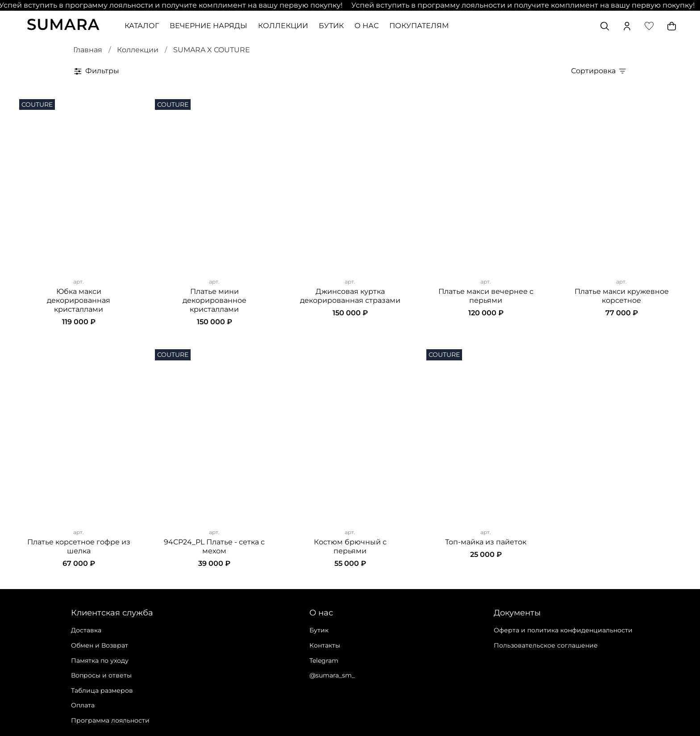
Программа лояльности (110, 720)
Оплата (83, 705)
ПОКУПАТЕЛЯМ (419, 26)
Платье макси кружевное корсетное (622, 296)
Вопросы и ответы (101, 675)
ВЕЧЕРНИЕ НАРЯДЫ (208, 26)
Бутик (319, 630)
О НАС (367, 26)
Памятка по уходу (100, 661)
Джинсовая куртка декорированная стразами (350, 296)
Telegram (324, 661)
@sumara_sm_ (332, 675)
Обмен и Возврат (100, 645)
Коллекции (138, 50)
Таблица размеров (102, 690)
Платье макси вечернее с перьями (486, 296)
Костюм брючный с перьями (350, 546)
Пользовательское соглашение (546, 645)
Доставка (86, 630)
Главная (88, 50)
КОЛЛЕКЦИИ (283, 26)
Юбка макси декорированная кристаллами (79, 300)
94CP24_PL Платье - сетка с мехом (214, 546)
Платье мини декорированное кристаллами (215, 300)
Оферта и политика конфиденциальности (563, 630)
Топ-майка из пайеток (486, 542)
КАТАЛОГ (142, 26)
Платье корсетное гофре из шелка (79, 546)
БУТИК (331, 26)
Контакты (325, 645)
